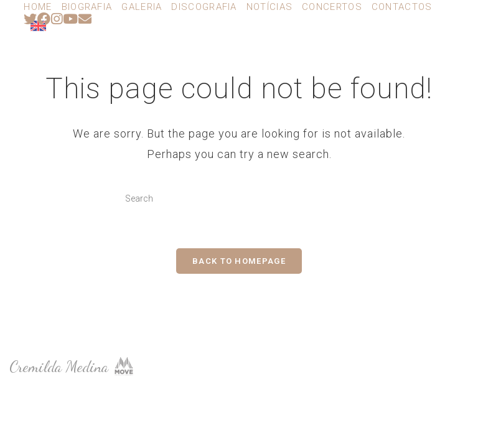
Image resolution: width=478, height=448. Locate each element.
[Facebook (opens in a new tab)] (44, 19)
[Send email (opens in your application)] (85, 19)
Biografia (87, 7)
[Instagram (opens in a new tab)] (57, 19)
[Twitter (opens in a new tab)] (30, 19)
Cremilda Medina (101, 54)
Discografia (204, 7)
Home (38, 7)
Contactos (402, 7)
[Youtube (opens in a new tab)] (71, 19)
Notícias (269, 7)
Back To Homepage (239, 261)
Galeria (142, 7)
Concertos (332, 7)
